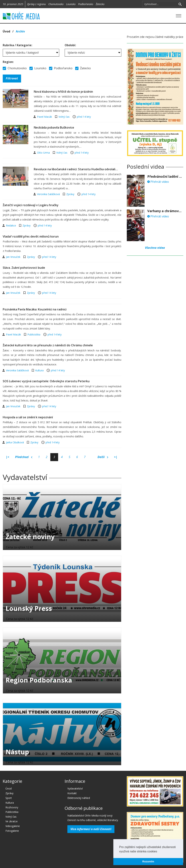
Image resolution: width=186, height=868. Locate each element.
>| (116, 457)
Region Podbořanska (39, 680)
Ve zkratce (12, 821)
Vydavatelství (75, 788)
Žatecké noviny (30, 537)
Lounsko (71, 4)
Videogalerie (13, 826)
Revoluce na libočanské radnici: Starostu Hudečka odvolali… (76, 169)
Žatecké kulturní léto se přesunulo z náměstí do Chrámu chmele (48, 345)
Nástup (17, 752)
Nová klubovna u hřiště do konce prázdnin (63, 92)
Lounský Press (29, 608)
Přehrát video (158, 182)
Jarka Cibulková (15, 442)
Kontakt (72, 793)
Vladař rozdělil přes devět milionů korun (31, 236)
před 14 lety (84, 117)
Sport (9, 798)
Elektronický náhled (79, 798)
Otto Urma (44, 153)
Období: (70, 45)
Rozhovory (12, 807)
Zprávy (70, 194)
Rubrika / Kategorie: (17, 45)
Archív (20, 31)
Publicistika (34, 334)
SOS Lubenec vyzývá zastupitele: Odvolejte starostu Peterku (46, 381)
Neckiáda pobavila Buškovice (54, 127)
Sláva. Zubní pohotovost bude (24, 268)
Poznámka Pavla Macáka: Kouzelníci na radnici (35, 309)
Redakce (11, 225)
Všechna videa (155, 248)
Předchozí (24, 457)
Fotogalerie (12, 831)
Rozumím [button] (148, 861)
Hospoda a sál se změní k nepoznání (28, 417)
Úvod (6, 31)
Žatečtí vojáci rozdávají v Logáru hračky (31, 205)
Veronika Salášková (49, 194)
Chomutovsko (56, 4)
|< (7, 457)
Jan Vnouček (14, 257)
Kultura (39, 370)
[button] (158, 852)
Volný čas (64, 117)
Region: (8, 62)
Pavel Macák (45, 117)
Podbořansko (86, 4)
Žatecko (100, 4)
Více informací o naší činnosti (91, 829)
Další (103, 457)
